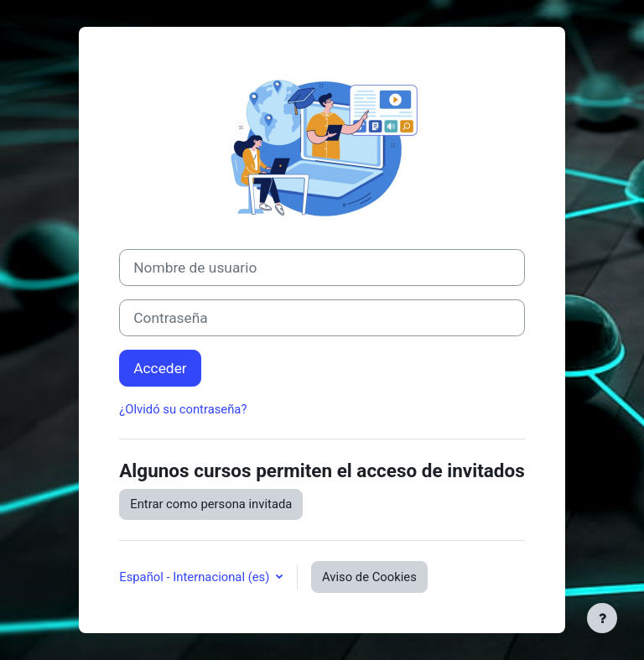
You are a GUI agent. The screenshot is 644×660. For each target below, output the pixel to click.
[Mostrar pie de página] (602, 618)
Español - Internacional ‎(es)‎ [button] (196, 577)
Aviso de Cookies (369, 577)
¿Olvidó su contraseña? (183, 409)
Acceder (160, 368)
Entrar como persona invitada (211, 504)
